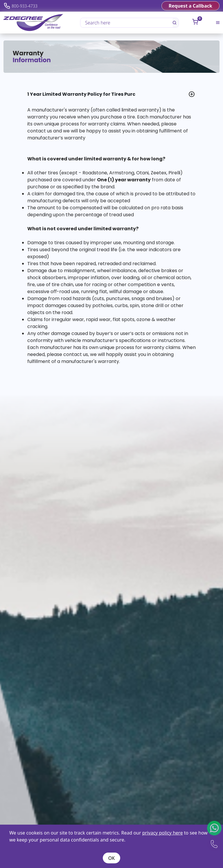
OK (111, 858)
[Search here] (127, 23)
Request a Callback (190, 6)
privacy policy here (163, 833)
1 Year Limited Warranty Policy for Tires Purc (81, 94)
